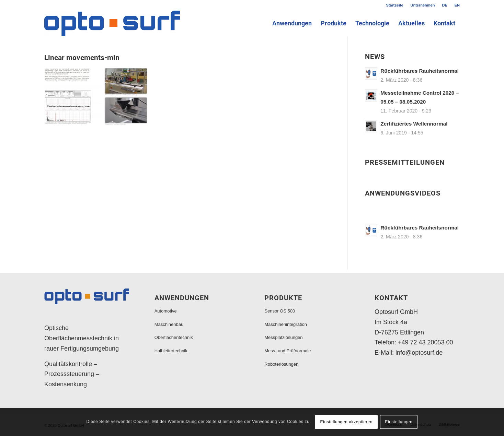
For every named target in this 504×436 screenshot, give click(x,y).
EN (457, 5)
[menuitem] (395, 5)
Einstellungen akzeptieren (346, 422)
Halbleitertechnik (171, 351)
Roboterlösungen (281, 364)
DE (444, 5)
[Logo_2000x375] (112, 23)
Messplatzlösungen (283, 337)
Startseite (394, 5)
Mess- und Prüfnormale (288, 351)
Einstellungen (399, 422)
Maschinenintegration (286, 324)
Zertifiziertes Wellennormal (414, 124)
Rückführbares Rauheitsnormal (420, 71)
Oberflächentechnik (174, 337)
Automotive (166, 311)
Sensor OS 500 (280, 311)
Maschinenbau (169, 324)
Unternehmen (423, 5)
